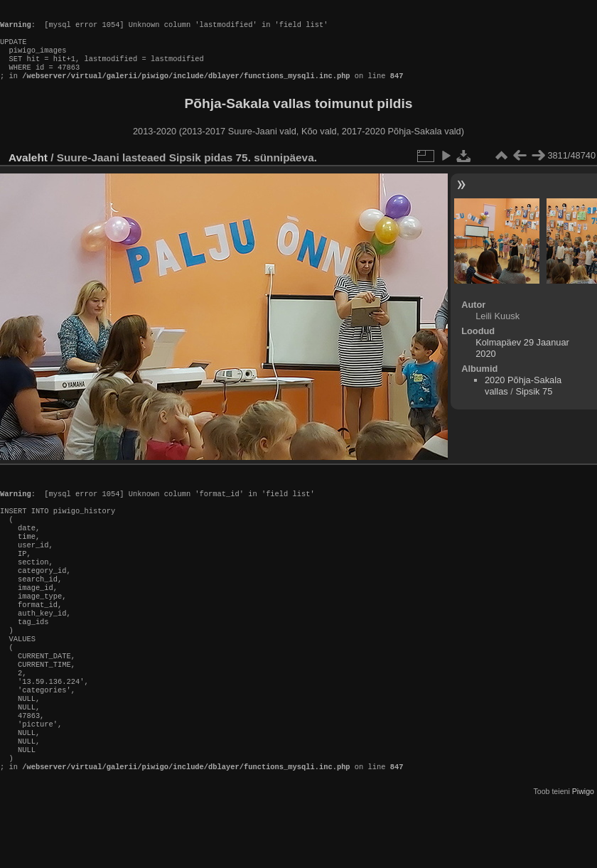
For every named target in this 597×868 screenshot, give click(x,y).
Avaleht (28, 172)
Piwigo (583, 857)
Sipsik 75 (534, 406)
